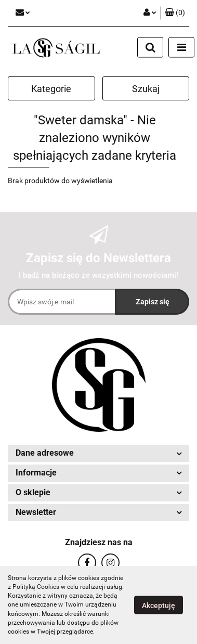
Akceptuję (159, 606)
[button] (175, 13)
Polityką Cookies (36, 587)
